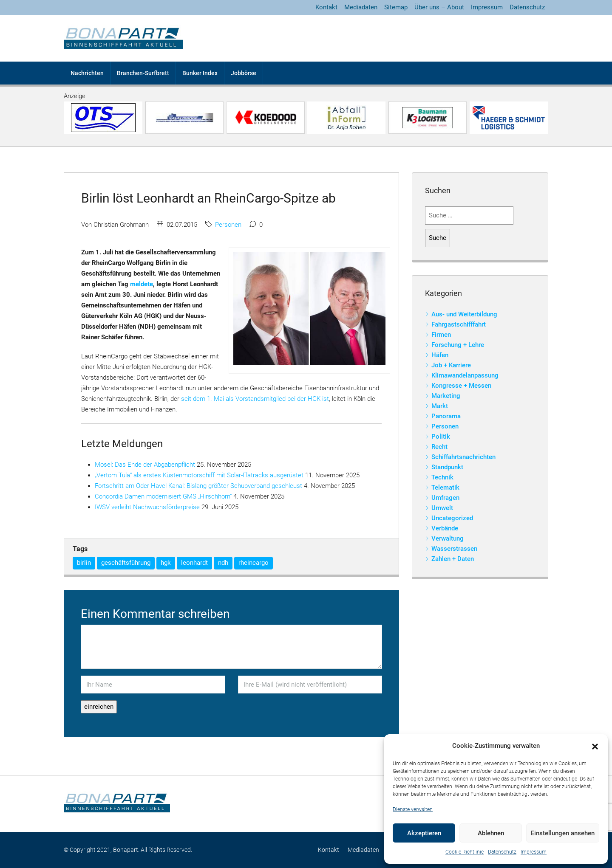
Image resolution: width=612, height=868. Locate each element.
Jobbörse (244, 73)
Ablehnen (491, 833)
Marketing (446, 396)
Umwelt (442, 508)
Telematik (445, 488)
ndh (223, 563)
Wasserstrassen (454, 549)
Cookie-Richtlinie (465, 852)
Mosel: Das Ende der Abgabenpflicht (145, 465)
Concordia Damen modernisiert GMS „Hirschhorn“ (163, 496)
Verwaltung (448, 538)
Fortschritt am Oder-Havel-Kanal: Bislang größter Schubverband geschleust (198, 486)
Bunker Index (200, 73)
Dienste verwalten (413, 809)
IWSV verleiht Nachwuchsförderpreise (147, 507)
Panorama (446, 416)
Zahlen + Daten (453, 559)
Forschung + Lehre (458, 345)
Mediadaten (361, 7)
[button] (595, 746)
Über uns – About (439, 7)
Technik (442, 477)
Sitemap (396, 7)
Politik (441, 437)
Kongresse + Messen (461, 386)
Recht (439, 447)
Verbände (445, 528)
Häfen (440, 355)
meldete (142, 284)
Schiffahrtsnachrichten (463, 457)
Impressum (534, 852)
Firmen (441, 335)
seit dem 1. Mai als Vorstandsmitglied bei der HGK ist (255, 399)
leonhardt (194, 563)
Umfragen (445, 498)
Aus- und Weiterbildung (464, 314)
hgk (166, 563)
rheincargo (254, 563)
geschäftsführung (126, 563)
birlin (84, 563)
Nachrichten (87, 73)
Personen (228, 225)
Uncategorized (452, 518)
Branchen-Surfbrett (143, 73)
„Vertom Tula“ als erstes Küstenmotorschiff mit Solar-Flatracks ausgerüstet (199, 475)
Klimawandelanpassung (465, 375)
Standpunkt (447, 467)
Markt (440, 406)
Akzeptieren (424, 833)
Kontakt (326, 7)
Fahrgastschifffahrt (459, 324)
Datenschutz (502, 852)
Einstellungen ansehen (563, 833)
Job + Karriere (451, 365)
